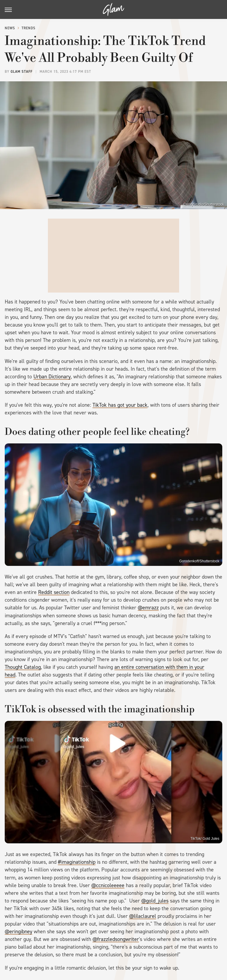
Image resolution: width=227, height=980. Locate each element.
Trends (29, 28)
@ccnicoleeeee (108, 885)
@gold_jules (155, 901)
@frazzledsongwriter (116, 939)
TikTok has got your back (120, 405)
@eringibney (18, 931)
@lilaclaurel (143, 916)
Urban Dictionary (52, 377)
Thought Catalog (23, 667)
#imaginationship (77, 862)
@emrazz (148, 608)
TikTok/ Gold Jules (205, 839)
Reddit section (54, 592)
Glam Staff (22, 72)
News (10, 28)
